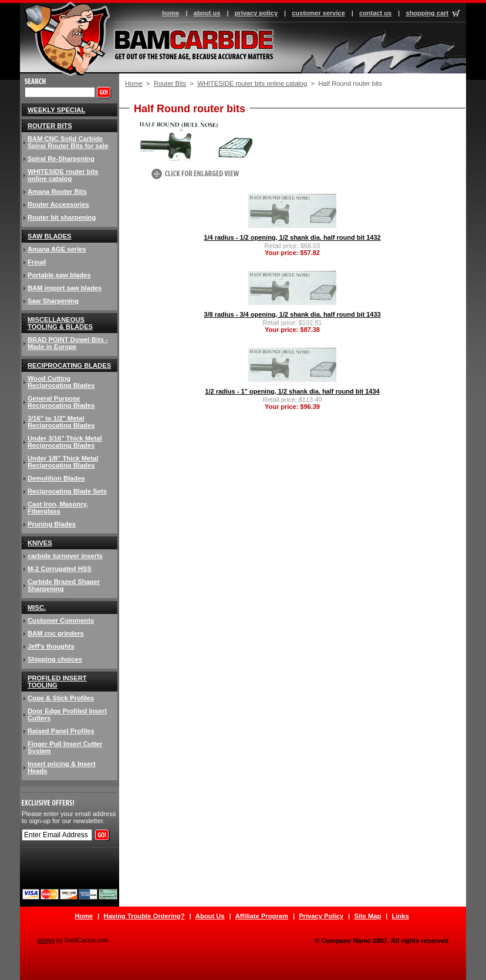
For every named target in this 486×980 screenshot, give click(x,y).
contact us (375, 13)
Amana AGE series (57, 249)
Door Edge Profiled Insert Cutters (67, 714)
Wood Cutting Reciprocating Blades (61, 382)
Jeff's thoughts (51, 646)
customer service (318, 13)
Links (401, 916)
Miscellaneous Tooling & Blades (60, 323)
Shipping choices (55, 659)
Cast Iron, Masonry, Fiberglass (58, 508)
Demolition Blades (56, 478)
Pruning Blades (52, 524)
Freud (37, 262)
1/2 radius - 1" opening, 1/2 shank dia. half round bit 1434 (292, 391)
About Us (210, 916)
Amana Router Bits (57, 192)
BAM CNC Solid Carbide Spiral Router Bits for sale (68, 142)
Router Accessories (58, 204)
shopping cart (427, 13)
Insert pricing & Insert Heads (62, 767)
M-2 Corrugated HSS (60, 569)
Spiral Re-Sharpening (61, 159)
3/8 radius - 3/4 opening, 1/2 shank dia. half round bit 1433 (292, 314)
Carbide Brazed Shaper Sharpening (64, 585)
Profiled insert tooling (57, 682)
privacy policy (256, 13)
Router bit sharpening (62, 217)
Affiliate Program (262, 916)
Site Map (367, 916)
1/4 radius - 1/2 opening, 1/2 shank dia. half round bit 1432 (292, 237)
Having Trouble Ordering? (144, 916)
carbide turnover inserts (65, 556)
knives (40, 543)
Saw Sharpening (53, 301)
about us (207, 13)
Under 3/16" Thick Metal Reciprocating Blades (65, 442)
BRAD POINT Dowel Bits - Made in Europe (68, 343)
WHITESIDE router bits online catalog (252, 83)
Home (134, 83)
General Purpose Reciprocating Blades (61, 402)
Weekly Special (56, 110)
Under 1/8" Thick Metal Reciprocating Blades (63, 462)
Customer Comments (61, 620)
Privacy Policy (321, 916)
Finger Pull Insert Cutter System (65, 747)
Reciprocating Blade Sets (67, 491)
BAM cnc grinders (56, 633)
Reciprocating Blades (69, 365)
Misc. (37, 608)
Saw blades (50, 236)
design (46, 940)
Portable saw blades (59, 275)
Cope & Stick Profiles (61, 698)
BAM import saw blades (65, 288)
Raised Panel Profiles (61, 731)
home (171, 13)
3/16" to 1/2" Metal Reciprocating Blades (61, 422)
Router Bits (170, 83)
